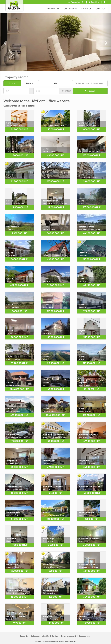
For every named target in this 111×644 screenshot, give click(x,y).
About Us (86, 9)
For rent (29, 83)
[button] (4, 42)
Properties (53, 9)
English (94, 2)
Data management (69, 636)
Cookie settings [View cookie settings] (84, 636)
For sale (12, 83)
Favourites (76, 2)
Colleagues (70, 9)
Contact (101, 9)
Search (90, 91)
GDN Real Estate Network (45, 641)
